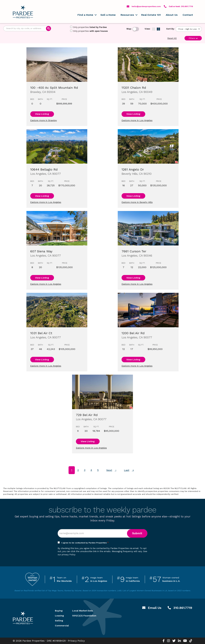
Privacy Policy (76, 641)
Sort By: (170, 29)
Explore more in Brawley (44, 120)
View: (148, 29)
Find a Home (85, 15)
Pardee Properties (23, 12)
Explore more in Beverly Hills (137, 202)
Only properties (88, 27)
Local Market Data (82, 611)
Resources (127, 15)
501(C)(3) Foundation (84, 616)
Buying (59, 611)
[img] (154, 29)
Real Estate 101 (151, 15)
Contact (188, 15)
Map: (129, 29)
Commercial (60, 626)
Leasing (59, 616)
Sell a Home (108, 15)
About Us (172, 15)
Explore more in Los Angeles (137, 120)
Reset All (172, 38)
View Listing (42, 114)
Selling (59, 621)
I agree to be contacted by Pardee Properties (85, 543)
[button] (96, 15)
